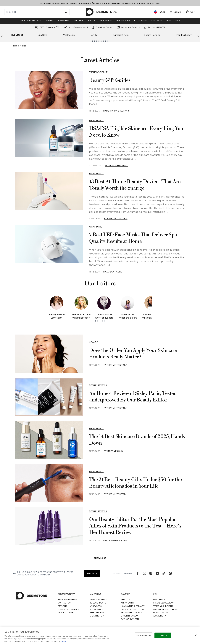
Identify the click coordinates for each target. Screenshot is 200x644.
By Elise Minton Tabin (116, 219)
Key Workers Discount (132, 612)
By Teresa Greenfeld (116, 165)
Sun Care (43, 35)
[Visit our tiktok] (164, 573)
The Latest (17, 35)
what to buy (96, 428)
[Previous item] (50, 309)
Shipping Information (69, 609)
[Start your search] (37, 12)
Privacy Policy (160, 599)
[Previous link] (2, 36)
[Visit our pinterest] (170, 573)
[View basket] (191, 12)
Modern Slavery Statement (167, 609)
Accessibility (159, 616)
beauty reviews (98, 385)
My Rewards (96, 606)
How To (94, 35)
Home (16, 46)
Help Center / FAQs (67, 599)
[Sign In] (175, 12)
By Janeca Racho (113, 272)
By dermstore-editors (116, 111)
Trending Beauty (99, 72)
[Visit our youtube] (157, 573)
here (64, 641)
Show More (100, 558)
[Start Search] (66, 12)
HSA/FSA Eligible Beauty (133, 606)
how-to (94, 342)
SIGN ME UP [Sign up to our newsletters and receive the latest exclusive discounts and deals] (92, 573)
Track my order (66, 612)
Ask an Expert (128, 603)
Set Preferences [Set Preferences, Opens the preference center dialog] (144, 635)
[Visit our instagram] (151, 573)
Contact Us (64, 603)
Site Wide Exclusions (163, 603)
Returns (62, 606)
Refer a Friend (97, 612)
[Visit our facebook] (138, 573)
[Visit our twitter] (144, 573)
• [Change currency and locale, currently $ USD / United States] (160, 12)
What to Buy (69, 35)
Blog (24, 46)
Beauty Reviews (152, 35)
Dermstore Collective (133, 609)
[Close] (196, 635)
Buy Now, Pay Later (130, 619)
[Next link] (198, 36)
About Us (126, 599)
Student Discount (131, 616)
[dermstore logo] (101, 12)
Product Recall (161, 612)
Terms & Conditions (163, 606)
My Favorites (96, 609)
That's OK (163, 635)
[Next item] (150, 309)
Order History (97, 616)
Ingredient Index (121, 35)
